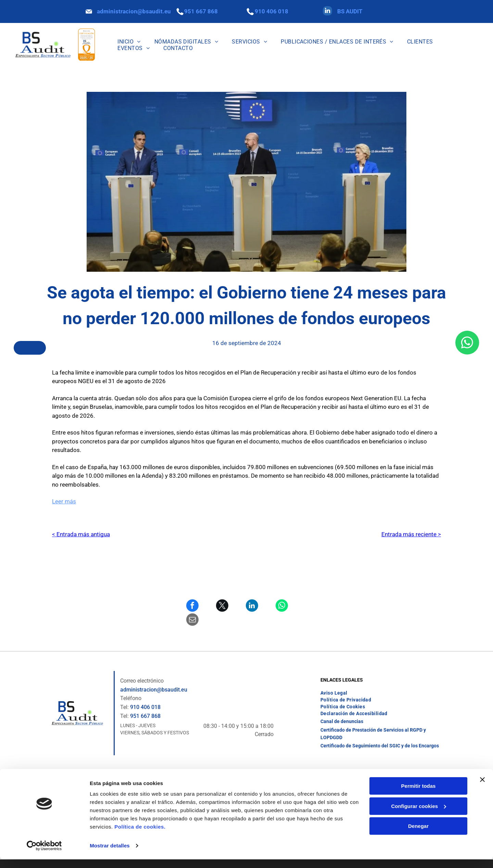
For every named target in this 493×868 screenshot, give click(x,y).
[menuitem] (129, 42)
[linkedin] (327, 12)
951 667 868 (201, 11)
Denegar (418, 835)
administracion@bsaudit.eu (134, 11)
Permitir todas (419, 795)
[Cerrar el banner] (482, 788)
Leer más (64, 501)
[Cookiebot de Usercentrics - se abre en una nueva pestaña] (44, 855)
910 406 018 (271, 11)
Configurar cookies (419, 815)
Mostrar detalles (110, 854)
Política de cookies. (140, 836)
